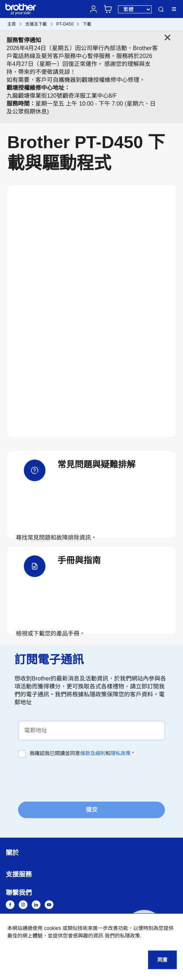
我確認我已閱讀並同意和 (82, 753)
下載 (87, 24)
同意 (162, 960)
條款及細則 (93, 753)
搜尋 (161, 9)
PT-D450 (65, 24)
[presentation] (73, 779)
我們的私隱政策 (122, 936)
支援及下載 (36, 24)
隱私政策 (121, 753)
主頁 (12, 24)
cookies (53, 928)
